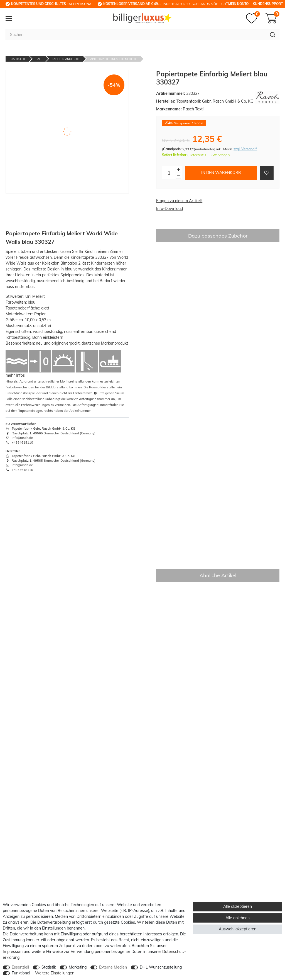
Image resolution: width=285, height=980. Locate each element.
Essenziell (20, 967)
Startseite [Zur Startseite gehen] (18, 59)
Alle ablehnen (238, 918)
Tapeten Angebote (66, 59)
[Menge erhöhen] (178, 170)
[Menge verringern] (178, 176)
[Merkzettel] (253, 18)
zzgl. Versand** (245, 149)
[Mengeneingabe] (169, 173)
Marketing (78, 967)
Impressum (13, 952)
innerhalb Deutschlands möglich (166, 4)
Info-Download (169, 209)
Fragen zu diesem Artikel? (179, 201)
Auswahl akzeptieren (238, 929)
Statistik (49, 967)
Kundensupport (268, 4)
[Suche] (273, 35)
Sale (39, 59)
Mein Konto (238, 4)
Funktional (21, 973)
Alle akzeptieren (238, 906)
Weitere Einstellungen (55, 973)
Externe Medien (113, 967)
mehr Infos (15, 375)
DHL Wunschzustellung (161, 967)
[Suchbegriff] (136, 35)
